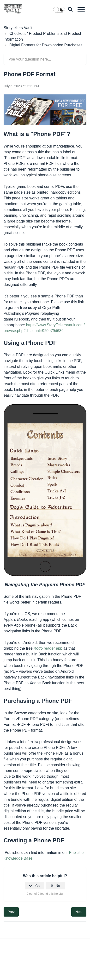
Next (79, 912)
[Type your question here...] (45, 59)
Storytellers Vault (18, 28)
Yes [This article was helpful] (38, 886)
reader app (48, 648)
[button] (81, 9)
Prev (11, 912)
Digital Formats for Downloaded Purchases (46, 45)
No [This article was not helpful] (58, 886)
